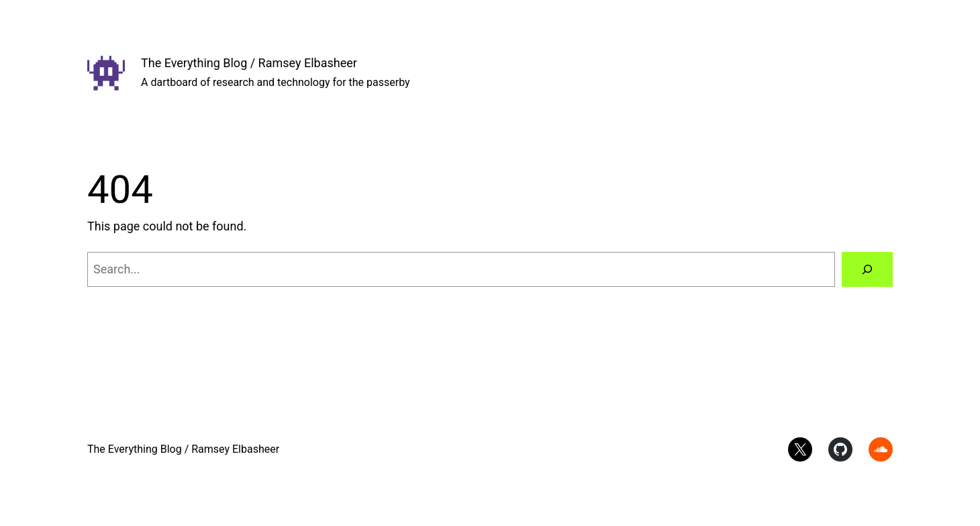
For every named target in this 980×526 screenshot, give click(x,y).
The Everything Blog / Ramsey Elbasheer (249, 63)
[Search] (867, 269)
